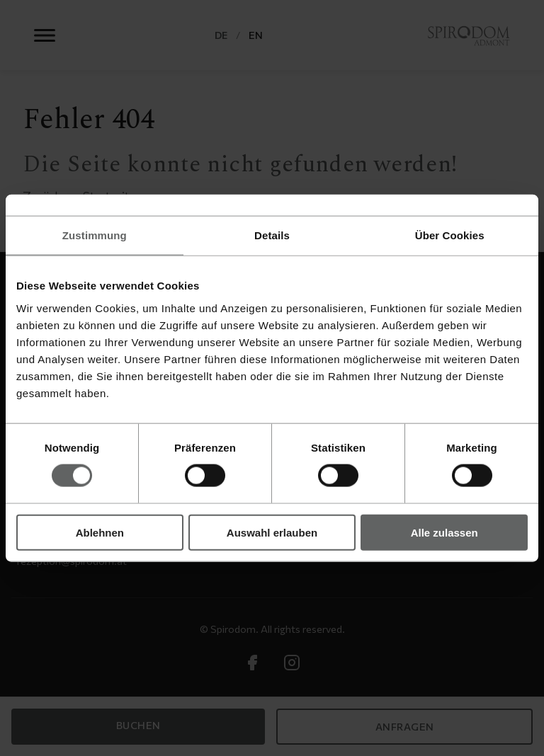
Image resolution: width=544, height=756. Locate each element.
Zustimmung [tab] (95, 235)
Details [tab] (272, 235)
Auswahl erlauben (272, 532)
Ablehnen (100, 532)
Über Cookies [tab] (450, 235)
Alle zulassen (444, 532)
